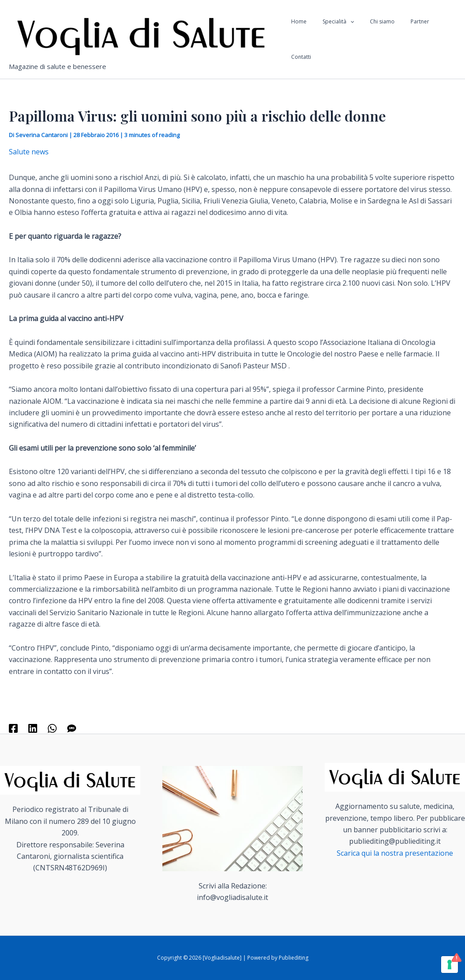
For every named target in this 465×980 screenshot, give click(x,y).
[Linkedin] (33, 728)
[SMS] (72, 728)
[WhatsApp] (52, 728)
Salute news (29, 152)
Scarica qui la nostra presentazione (395, 853)
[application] (352, 39)
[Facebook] (13, 728)
